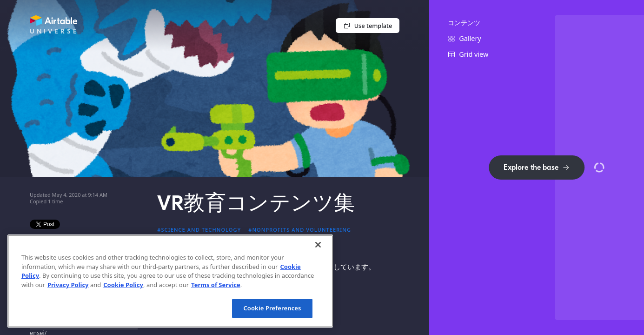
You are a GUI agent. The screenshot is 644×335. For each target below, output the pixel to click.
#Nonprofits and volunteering (300, 230)
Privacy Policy (68, 285)
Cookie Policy (123, 285)
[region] (170, 281)
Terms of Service (216, 285)
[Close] (318, 245)
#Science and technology (199, 230)
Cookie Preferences (272, 308)
